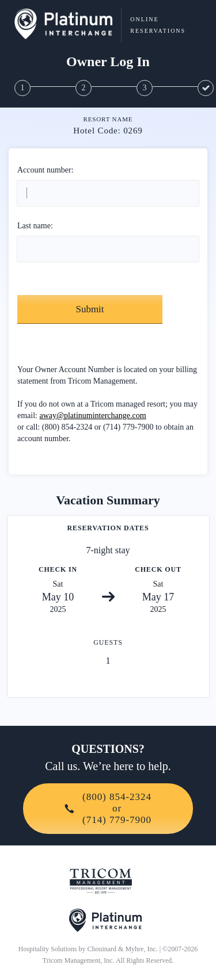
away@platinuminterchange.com (93, 416)
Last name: (35, 226)
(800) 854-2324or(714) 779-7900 (108, 808)
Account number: (46, 170)
